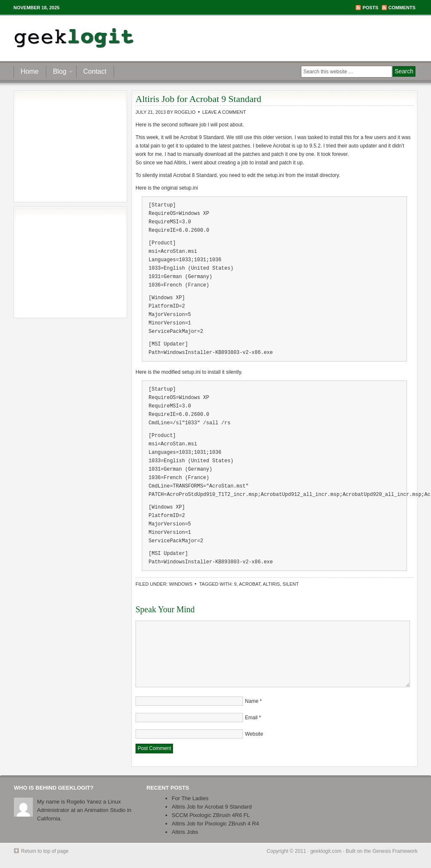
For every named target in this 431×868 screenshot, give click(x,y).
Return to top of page (45, 851)
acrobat (250, 584)
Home (30, 71)
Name (252, 701)
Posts (370, 8)
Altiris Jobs (185, 832)
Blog (60, 73)
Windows (181, 584)
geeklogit (97, 38)
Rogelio (185, 112)
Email (251, 718)
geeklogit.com (326, 851)
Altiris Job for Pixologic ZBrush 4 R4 (215, 824)
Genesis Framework (395, 851)
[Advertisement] (318, 38)
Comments (402, 8)
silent (291, 584)
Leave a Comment (224, 112)
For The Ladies (190, 798)
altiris (271, 584)
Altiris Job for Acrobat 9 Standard (212, 807)
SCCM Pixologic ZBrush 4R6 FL (211, 815)
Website (254, 734)
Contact (95, 71)
